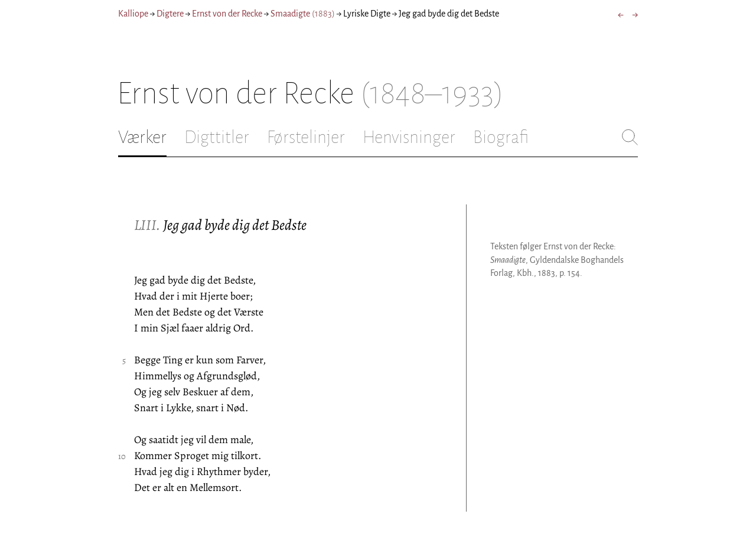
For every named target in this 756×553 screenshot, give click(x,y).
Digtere (170, 14)
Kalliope (133, 14)
